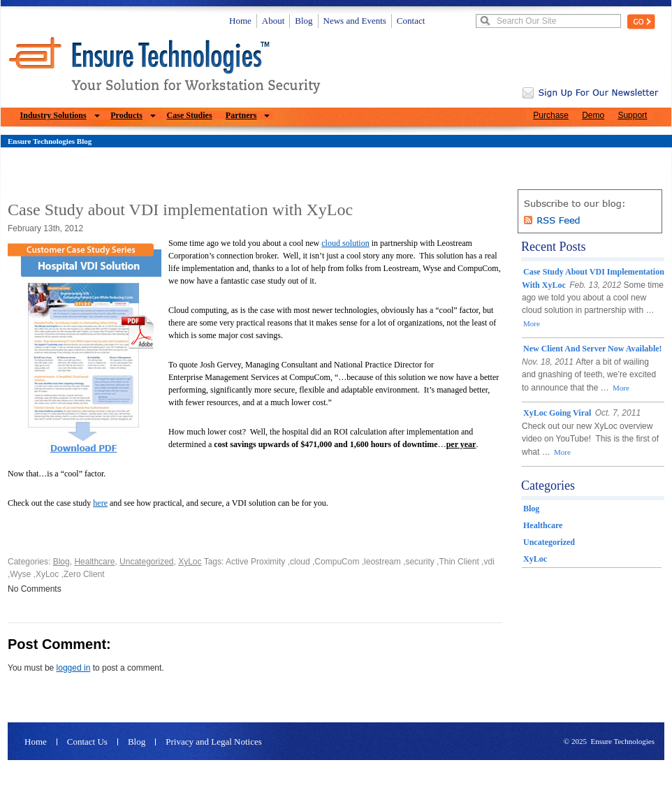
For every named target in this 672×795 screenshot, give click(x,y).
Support (632, 115)
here (100, 503)
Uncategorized (146, 562)
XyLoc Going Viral (557, 413)
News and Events (355, 21)
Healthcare (94, 562)
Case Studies (190, 115)
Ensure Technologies (622, 741)
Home (240, 21)
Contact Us (87, 742)
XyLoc (190, 562)
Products (126, 115)
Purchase (551, 115)
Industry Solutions (53, 115)
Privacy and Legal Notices (214, 742)
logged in (74, 668)
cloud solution (345, 243)
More (532, 323)
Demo (593, 115)
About (273, 21)
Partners (241, 115)
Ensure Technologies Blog (50, 141)
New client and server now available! (593, 349)
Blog (304, 21)
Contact (411, 21)
